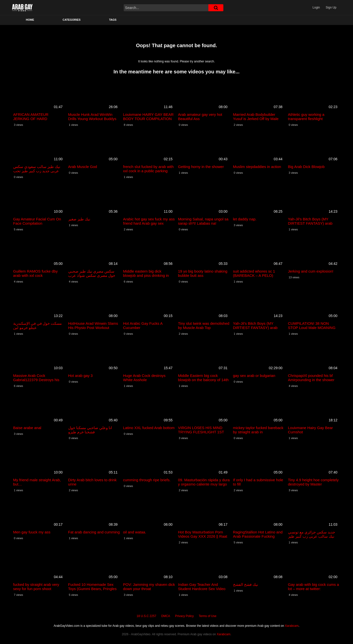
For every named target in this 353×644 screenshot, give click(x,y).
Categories (72, 20)
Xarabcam (292, 626)
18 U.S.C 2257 (147, 616)
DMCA (166, 616)
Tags (113, 20)
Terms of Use (208, 616)
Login (316, 7)
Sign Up (331, 7)
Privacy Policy (184, 616)
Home (30, 20)
